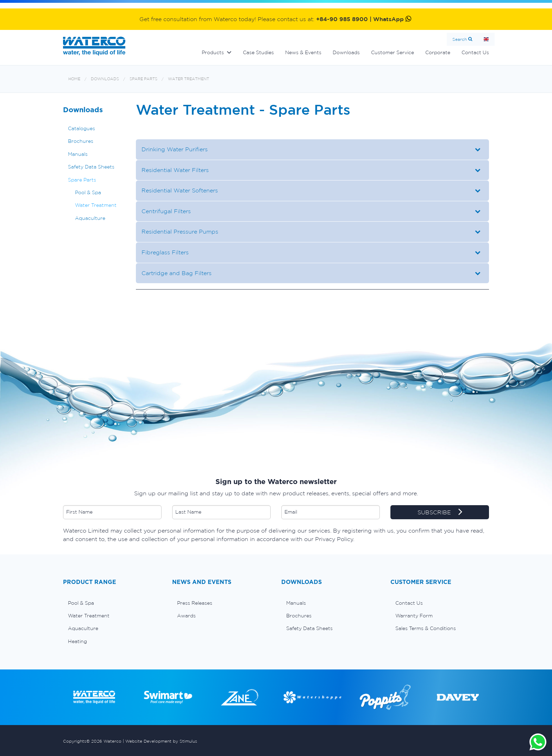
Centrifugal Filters (166, 211)
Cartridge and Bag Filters (177, 273)
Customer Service (393, 52)
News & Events (303, 52)
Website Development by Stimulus (161, 741)
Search (460, 39)
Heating (77, 641)
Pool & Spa (88, 192)
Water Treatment (189, 79)
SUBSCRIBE (440, 513)
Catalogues (81, 128)
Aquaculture (90, 218)
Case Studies (258, 52)
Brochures (81, 141)
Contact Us (475, 52)
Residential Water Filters (175, 170)
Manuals (78, 154)
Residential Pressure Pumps (180, 231)
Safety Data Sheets (91, 167)
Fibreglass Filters (165, 252)
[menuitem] (112, 603)
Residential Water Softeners (180, 190)
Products (213, 52)
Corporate (438, 52)
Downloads (346, 52)
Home (486, 39)
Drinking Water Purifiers (175, 149)
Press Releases (195, 603)
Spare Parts (143, 79)
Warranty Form (414, 616)
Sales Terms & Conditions (426, 628)
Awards (186, 616)
